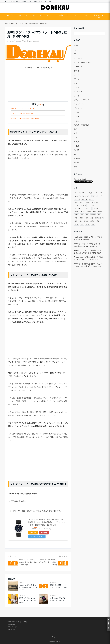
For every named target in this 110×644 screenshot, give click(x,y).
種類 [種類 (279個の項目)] (76, 221)
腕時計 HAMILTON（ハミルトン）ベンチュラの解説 (59, 586)
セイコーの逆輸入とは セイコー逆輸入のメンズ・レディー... (28, 587)
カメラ (74, 15)
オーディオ (78, 67)
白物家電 (77, 158)
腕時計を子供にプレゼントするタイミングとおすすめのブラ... (28, 600)
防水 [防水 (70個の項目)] (82, 224)
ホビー (76, 112)
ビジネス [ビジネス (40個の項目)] (88, 209)
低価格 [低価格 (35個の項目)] (77, 212)
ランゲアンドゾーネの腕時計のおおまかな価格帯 (25, 119)
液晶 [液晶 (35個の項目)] (97, 218)
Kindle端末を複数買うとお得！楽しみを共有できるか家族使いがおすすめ (88, 265)
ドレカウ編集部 (34, 41)
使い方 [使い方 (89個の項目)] (83, 212)
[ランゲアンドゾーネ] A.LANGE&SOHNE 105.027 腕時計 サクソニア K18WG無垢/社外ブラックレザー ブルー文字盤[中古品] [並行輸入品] (47, 522)
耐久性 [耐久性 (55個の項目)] (86, 221)
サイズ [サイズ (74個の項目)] (101, 196)
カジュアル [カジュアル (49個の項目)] (78, 196)
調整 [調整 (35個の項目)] (98, 221)
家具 (76, 133)
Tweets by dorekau (81, 179)
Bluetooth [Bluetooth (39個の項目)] (77, 193)
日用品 (76, 146)
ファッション (79, 104)
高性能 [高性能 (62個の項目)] (87, 224)
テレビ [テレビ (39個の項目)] (77, 205)
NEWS (76, 46)
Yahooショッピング (37, 536)
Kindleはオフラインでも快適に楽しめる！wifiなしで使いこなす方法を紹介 (88, 252)
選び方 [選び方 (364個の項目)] (77, 224)
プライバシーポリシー (14, 627)
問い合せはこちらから (99, 16)
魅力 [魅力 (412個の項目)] (93, 224)
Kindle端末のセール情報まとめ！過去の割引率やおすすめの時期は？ (88, 245)
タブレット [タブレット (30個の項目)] (95, 202)
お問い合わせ (11, 629)
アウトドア (78, 58)
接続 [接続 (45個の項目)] (99, 215)
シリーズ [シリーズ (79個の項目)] (77, 199)
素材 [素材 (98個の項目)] (81, 221)
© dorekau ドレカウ (55, 641)
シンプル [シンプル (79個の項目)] (85, 199)
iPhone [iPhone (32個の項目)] (84, 193)
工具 (76, 137)
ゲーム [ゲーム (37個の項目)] (95, 196)
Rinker (36, 527)
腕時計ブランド (11, 15)
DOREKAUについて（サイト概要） (17, 622)
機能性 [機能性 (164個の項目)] (81, 218)
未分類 (76, 150)
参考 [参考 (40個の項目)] (94, 212)
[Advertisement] (38, 87)
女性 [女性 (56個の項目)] (82, 215)
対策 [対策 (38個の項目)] (87, 215)
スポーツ (77, 83)
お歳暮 (76, 71)
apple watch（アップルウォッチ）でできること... (58, 599)
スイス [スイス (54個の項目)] (91, 199)
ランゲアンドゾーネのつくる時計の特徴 (22, 113)
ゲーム (76, 79)
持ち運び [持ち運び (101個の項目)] (93, 215)
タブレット (78, 92)
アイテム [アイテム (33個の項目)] (91, 193)
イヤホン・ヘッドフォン (83, 62)
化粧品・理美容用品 (81, 125)
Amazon (33, 533)
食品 (76, 167)
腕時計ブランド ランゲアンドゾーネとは (22, 108)
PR (75, 54)
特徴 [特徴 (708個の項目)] (102, 218)
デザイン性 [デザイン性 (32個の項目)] (91, 205)
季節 (76, 129)
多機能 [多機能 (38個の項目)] (100, 212)
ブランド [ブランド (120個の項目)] (96, 209)
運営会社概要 (11, 624)
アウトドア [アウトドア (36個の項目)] (99, 193)
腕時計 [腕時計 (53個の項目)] (92, 221)
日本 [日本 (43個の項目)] (76, 218)
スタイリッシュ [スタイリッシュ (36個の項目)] (79, 202)
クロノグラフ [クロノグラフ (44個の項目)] (87, 196)
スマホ (49, 15)
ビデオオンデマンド (81, 100)
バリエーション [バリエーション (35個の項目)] (79, 209)
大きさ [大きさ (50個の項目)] (77, 215)
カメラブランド (24, 15)
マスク (76, 117)
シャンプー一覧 (36, 15)
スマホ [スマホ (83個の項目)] (88, 202)
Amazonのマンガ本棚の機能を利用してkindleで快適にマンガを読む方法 (89, 258)
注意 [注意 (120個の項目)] (92, 218)
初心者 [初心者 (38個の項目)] (89, 212)
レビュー (77, 121)
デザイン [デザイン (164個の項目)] (83, 205)
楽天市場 (44, 533)
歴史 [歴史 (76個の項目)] (87, 218)
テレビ (76, 96)
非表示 (40, 104)
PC (86, 15)
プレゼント (78, 108)
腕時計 (61, 15)
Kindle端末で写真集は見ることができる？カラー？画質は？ (88, 238)
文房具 (76, 142)
